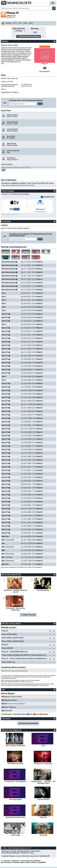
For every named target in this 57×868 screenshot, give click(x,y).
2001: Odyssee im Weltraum (16, 746)
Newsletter (25, 853)
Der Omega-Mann (15, 799)
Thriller (15, 45)
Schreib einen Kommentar (29, 723)
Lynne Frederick (12, 129)
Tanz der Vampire (43, 799)
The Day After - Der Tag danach (16, 781)
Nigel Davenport (12, 115)
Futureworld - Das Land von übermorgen (16, 609)
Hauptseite (15, 861)
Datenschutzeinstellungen (11, 853)
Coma (43, 746)
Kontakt (13, 851)
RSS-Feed (26, 856)
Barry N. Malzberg (15, 168)
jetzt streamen (45, 71)
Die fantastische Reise (15, 764)
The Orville (43, 835)
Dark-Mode (45, 856)
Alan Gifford (11, 136)
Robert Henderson (13, 151)
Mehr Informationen (27, 682)
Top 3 (20, 23)
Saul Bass (9, 164)
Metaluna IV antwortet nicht (15, 817)
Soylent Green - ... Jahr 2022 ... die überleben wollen (43, 782)
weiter (40, 104)
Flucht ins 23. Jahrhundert (43, 764)
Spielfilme (36, 861)
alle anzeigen (6, 252)
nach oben (6, 861)
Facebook (5, 856)
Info (3, 23)
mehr (4, 170)
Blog (32, 853)
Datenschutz (36, 851)
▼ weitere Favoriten (28, 615)
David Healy (11, 158)
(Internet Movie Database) (15, 704)
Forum (25, 23)
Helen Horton (11, 143)
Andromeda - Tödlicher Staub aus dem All (15, 591)
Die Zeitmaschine (43, 590)
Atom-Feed (34, 856)
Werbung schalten (24, 851)
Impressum (5, 851)
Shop (31, 23)
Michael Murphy (12, 122)
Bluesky (12, 856)
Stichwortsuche (26, 861)
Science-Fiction (7, 45)
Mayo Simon (26, 168)
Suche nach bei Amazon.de (15, 671)
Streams (9, 23)
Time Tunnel (16, 835)
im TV (15, 23)
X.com (19, 856)
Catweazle (43, 817)
